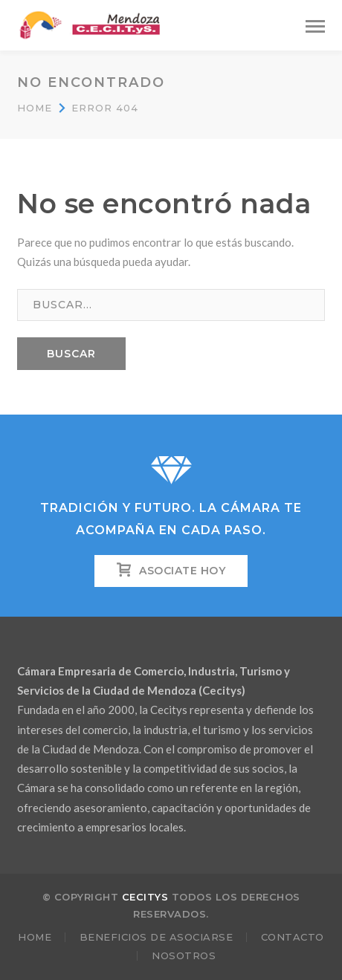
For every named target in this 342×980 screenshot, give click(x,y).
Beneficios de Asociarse (157, 937)
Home (35, 108)
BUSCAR (71, 354)
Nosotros (184, 955)
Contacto (293, 937)
